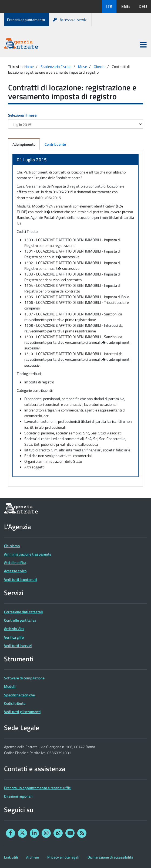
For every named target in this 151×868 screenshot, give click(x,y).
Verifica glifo (14, 637)
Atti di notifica (15, 562)
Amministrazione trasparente (28, 554)
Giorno (99, 67)
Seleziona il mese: (23, 115)
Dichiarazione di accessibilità (110, 857)
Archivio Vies (14, 629)
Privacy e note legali (63, 857)
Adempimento (24, 144)
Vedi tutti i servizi (18, 646)
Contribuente (55, 144)
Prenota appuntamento (26, 20)
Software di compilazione (24, 678)
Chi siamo (12, 546)
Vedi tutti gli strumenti (22, 712)
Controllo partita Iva (20, 620)
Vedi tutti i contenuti (20, 579)
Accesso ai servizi (70, 20)
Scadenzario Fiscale (56, 67)
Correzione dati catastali (23, 612)
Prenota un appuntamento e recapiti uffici (38, 788)
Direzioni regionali (18, 796)
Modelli (10, 686)
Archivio (33, 857)
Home (29, 67)
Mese (83, 67)
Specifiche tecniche (19, 695)
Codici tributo (15, 703)
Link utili (11, 857)
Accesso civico (15, 571)
